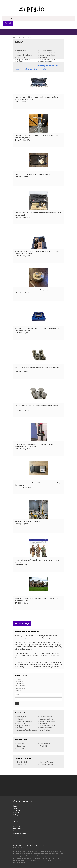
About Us (17, 826)
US (58, 845)
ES (53, 845)
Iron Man (20, 748)
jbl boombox (22, 57)
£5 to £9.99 (19, 681)
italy (44, 57)
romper (20, 62)
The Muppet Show (47, 764)
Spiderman (21, 746)
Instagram (17, 815)
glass (22, 51)
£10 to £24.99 (20, 684)
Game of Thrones (47, 762)
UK (44, 845)
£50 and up (19, 690)
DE (50, 845)
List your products (20, 833)
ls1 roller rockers (46, 51)
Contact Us (17, 829)
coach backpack (46, 62)
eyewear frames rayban (49, 59)
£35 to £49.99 (20, 688)
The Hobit (44, 746)
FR (47, 845)
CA (62, 845)
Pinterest (16, 813)
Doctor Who (22, 764)
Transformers (45, 744)
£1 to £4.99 (19, 679)
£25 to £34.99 (20, 686)
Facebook (17, 806)
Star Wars (21, 744)
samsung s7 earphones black (27, 730)
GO (17, 703)
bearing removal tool (48, 55)
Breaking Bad (22, 762)
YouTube (16, 810)
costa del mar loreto (24, 55)
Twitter (16, 808)
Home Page (18, 831)
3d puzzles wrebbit (24, 59)
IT (56, 845)
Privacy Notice (29, 845)
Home (15, 37)
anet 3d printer (45, 730)
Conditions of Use (18, 845)
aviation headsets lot (48, 53)
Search (8, 23)
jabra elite (21, 53)
